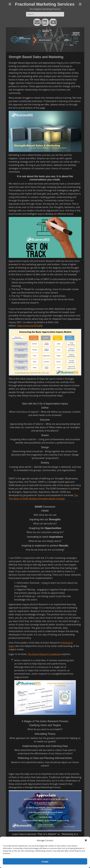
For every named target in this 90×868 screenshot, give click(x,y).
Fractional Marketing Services (45, 4)
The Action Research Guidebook (44, 654)
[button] (86, 840)
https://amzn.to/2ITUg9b (30, 326)
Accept (45, 861)
